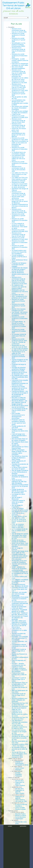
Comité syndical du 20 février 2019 (19, 462)
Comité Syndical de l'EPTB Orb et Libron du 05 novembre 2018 (19, 491)
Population (19, 774)
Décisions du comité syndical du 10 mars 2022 (20, 239)
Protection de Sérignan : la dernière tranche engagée (19, 265)
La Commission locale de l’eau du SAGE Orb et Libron (20, 410)
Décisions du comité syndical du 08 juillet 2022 (20, 231)
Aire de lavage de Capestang (17, 506)
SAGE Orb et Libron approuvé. (18, 514)
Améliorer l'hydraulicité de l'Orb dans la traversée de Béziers (20, 206)
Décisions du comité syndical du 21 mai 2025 (19, 82)
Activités (18, 773)
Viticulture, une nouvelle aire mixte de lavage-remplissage (19, 594)
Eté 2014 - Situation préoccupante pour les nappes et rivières (19, 665)
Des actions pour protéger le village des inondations (20, 112)
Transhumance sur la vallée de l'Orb (18, 353)
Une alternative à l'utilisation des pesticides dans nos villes (20, 722)
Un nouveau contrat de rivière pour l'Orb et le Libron (19, 336)
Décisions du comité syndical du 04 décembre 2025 (20, 56)
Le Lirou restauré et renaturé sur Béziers (18, 224)
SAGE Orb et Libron (18, 839)
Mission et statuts (21, 816)
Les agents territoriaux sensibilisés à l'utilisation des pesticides (19, 670)
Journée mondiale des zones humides (19, 634)
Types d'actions (20, 785)
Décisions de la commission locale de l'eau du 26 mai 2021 (18, 279)
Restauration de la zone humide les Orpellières (19, 561)
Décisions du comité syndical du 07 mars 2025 (20, 90)
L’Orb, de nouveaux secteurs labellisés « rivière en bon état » (18, 526)
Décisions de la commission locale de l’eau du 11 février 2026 (19, 30)
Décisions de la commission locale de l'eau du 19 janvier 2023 (19, 211)
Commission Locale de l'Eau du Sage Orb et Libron (19, 651)
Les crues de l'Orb (21, 801)
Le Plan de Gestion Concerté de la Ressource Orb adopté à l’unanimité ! (20, 510)
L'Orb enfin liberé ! (17, 608)
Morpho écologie (20, 809)
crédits (10, 867)
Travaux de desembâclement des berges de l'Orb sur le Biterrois (18, 134)
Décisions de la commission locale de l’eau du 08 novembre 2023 (18, 169)
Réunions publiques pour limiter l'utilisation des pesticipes (19, 700)
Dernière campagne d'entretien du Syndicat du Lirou (20, 477)
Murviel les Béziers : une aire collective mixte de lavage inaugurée (19, 402)
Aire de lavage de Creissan (17, 549)
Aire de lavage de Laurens (20, 534)
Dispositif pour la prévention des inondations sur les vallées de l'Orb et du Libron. (20, 77)
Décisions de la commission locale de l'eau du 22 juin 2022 (18, 235)
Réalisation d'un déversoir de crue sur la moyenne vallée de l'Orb (20, 708)
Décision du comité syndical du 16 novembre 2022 (20, 220)
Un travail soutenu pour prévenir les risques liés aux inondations (19, 252)
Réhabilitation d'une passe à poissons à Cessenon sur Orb (20, 599)
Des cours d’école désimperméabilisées (18, 68)
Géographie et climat (22, 765)
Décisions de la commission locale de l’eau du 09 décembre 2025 (18, 50)
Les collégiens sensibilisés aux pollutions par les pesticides (20, 581)
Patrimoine (19, 776)
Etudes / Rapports (17, 841)
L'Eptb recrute (16, 114)
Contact (11, 849)
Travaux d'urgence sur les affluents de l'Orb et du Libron (20, 361)
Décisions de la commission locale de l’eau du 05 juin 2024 (18, 125)
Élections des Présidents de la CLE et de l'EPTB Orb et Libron (19, 626)
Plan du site (12, 855)
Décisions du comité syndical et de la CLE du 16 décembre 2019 (19, 372)
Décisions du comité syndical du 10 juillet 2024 (20, 117)
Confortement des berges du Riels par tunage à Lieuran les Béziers (20, 269)
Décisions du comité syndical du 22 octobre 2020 (19, 326)
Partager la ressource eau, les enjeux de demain (20, 585)
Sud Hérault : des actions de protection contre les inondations (20, 314)
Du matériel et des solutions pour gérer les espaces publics (19, 287)
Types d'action (20, 793)
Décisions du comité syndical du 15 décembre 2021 (20, 243)
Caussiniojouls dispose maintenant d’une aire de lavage (19, 646)
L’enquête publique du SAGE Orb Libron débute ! (20, 555)
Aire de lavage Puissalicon (20, 470)
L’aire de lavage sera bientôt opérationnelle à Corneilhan (19, 436)
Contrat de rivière (21, 836)
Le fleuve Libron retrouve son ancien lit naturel (19, 468)
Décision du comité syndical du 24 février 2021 (18, 301)
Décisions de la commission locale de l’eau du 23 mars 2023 (19, 193)
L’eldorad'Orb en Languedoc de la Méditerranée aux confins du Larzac (20, 713)
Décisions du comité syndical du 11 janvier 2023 (18, 216)
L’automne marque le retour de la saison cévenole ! (18, 502)
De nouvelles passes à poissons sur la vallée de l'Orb (19, 749)
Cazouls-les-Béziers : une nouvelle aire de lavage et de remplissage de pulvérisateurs (20, 394)
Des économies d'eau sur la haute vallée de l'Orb (20, 683)
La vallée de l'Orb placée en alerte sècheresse (19, 186)
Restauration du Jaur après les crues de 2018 (19, 346)
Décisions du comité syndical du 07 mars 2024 (20, 139)
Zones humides (20, 808)
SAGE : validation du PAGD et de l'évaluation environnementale (19, 569)
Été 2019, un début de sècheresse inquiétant (19, 398)
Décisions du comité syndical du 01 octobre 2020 (19, 331)
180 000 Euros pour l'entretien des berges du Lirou (19, 687)
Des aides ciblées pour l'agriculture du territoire (19, 622)
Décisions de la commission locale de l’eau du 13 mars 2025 (19, 86)
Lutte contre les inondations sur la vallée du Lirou (19, 630)
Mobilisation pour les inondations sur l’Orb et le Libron (20, 292)
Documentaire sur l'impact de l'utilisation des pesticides (20, 618)
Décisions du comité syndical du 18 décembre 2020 (20, 318)
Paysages (18, 770)
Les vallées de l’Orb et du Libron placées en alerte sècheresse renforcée (20, 179)
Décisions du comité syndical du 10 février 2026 (18, 35)
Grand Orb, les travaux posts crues (19, 129)
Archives (11, 847)
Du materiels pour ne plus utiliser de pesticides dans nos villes (20, 377)
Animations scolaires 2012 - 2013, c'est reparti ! (20, 745)
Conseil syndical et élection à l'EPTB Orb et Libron (19, 257)
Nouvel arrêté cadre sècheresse (18, 197)
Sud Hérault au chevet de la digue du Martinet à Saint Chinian (20, 458)
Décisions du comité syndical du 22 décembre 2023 (20, 149)
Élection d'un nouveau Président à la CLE (19, 310)
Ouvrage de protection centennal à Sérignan (19, 368)
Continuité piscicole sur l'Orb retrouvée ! (19, 558)
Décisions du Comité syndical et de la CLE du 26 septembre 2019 (19, 388)
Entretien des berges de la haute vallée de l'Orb (20, 552)
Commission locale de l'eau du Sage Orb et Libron (19, 695)
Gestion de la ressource (19, 826)
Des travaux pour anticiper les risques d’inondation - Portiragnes (20, 108)
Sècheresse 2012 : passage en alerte (18, 756)
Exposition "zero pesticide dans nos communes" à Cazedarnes (20, 638)
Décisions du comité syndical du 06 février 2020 (18, 356)
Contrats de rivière (17, 844)
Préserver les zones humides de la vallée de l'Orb (19, 675)
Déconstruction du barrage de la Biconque (19, 606)
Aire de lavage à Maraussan (17, 498)
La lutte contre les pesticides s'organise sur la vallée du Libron (19, 727)
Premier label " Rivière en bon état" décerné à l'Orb (20, 614)
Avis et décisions (20, 817)
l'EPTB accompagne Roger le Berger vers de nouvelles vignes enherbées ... (19, 452)
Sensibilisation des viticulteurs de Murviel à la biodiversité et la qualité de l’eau (20, 737)
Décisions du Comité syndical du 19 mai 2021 (19, 283)
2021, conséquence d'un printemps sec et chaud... (20, 297)
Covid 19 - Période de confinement (19, 343)
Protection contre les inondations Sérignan (18, 421)
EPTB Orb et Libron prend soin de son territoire (20, 406)
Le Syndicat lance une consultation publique (19, 153)
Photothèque (16, 842)
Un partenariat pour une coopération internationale (20, 603)
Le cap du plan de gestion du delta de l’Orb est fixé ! (20, 349)
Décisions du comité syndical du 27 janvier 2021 (18, 306)
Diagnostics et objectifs (20, 783)
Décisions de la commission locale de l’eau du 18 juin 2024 (18, 121)
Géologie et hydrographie (19, 763)
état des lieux (19, 781)
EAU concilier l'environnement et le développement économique (18, 416)
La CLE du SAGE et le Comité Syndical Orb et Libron (19, 521)
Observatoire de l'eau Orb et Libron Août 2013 (20, 704)
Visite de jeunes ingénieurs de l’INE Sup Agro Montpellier (19, 482)
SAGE (17, 833)
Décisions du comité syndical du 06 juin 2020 (19, 340)
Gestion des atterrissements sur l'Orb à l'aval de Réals (20, 447)
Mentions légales (13, 853)
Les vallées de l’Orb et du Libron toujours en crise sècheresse (20, 174)
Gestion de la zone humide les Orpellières (19, 541)
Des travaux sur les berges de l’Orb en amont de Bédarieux (20, 201)
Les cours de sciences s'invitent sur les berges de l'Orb (19, 732)
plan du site (23, 867)
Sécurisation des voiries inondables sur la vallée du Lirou (19, 537)
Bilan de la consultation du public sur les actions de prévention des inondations (20, 144)
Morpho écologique (21, 830)
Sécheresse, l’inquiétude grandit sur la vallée (19, 611)
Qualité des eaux (21, 828)
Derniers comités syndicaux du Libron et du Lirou (20, 431)
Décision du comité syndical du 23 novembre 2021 (20, 247)
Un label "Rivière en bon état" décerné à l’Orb (19, 517)
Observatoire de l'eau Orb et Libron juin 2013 (20, 718)
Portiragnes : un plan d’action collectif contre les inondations (20, 60)
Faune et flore (20, 768)
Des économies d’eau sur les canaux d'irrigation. (20, 440)
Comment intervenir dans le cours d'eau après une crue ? (20, 589)
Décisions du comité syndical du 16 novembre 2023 (20, 163)
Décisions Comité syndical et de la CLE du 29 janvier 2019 (20, 486)
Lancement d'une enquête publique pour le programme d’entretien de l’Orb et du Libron (20, 383)
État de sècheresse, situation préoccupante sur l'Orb (20, 274)
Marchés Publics (20, 814)
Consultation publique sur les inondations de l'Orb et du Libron (20, 573)
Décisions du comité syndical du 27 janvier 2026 (18, 40)
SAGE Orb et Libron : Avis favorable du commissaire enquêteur (20, 545)
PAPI (17, 835)
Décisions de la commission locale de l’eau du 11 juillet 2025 (19, 72)
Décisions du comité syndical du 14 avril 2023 (19, 183)
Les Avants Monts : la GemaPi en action (18, 322)
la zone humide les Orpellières (21, 805)
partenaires (23, 864)
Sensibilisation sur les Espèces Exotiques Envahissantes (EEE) (18, 45)
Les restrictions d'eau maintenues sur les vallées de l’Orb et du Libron (18, 158)
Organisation (19, 819)
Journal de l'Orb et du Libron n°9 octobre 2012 (19, 753)
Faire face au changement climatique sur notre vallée (20, 64)
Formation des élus (18, 295)
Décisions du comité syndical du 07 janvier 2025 (18, 94)
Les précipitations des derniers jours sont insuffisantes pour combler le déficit (20, 102)
